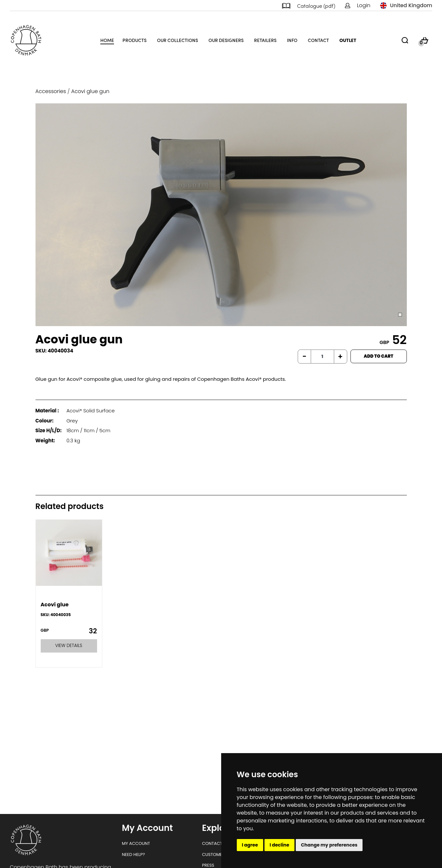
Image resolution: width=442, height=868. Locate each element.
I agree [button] (250, 845)
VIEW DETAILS (69, 646)
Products (135, 40)
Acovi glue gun (90, 91)
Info (292, 40)
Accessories (51, 91)
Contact (318, 40)
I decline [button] (279, 845)
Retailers (265, 40)
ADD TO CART (379, 356)
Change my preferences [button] (329, 845)
